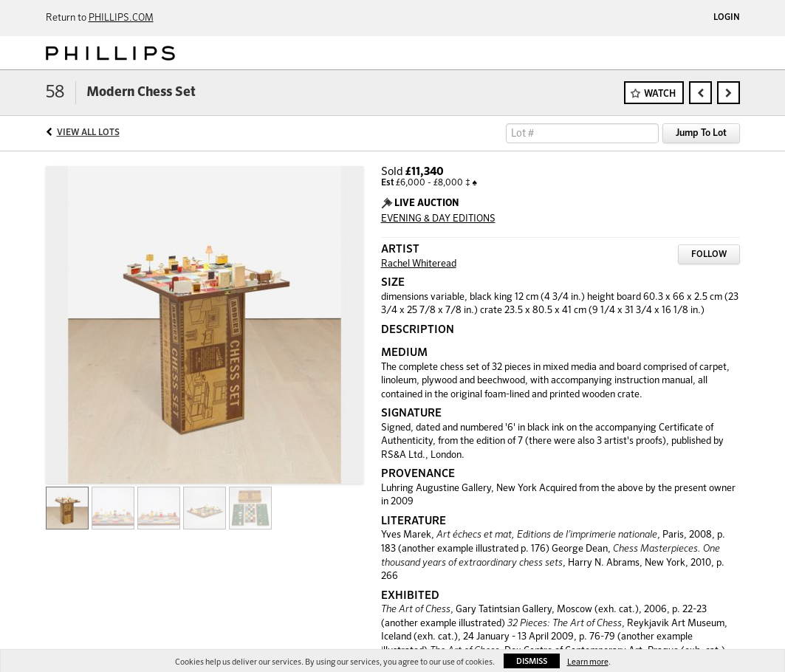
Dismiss (532, 661)
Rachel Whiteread (419, 264)
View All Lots (88, 133)
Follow (709, 255)
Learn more (588, 662)
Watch (660, 94)
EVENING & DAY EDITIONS (438, 219)
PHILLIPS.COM (121, 18)
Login (727, 18)
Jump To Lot (701, 133)
